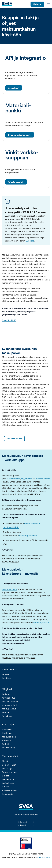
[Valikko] (48, 4)
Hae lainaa (7, 733)
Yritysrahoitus (9, 698)
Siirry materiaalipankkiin (20, 135)
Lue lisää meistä (14, 439)
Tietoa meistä (10, 756)
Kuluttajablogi (9, 748)
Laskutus (6, 694)
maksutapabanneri (28, 535)
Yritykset (6, 674)
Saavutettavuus (9, 772)
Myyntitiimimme (10, 589)
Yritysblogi (7, 716)
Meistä (5, 761)
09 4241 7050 (9, 320)
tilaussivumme (13, 479)
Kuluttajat (7, 678)
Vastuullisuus (8, 783)
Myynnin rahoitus (10, 701)
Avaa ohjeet (14, 88)
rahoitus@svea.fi (41, 622)
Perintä (5, 712)
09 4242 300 (43, 857)
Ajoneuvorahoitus (10, 705)
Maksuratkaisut (9, 737)
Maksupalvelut (9, 709)
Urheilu (5, 787)
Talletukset (7, 729)
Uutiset (5, 776)
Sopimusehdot (9, 765)
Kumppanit (7, 794)
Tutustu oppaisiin (16, 182)
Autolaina (7, 740)
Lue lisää (30, 241)
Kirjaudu (37, 4)
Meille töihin (8, 779)
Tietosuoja (7, 768)
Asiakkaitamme (9, 790)
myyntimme (27, 479)
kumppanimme (43, 479)
